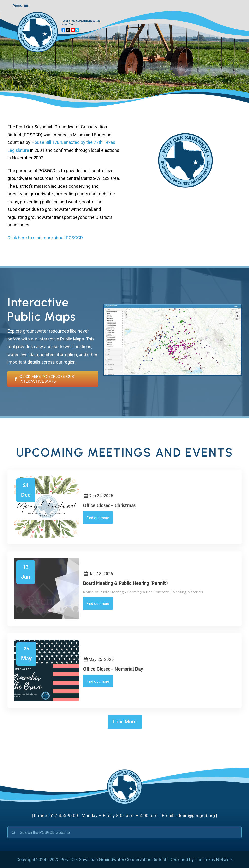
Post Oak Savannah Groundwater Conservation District (113, 859)
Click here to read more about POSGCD (45, 238)
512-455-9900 (64, 815)
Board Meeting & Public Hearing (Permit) (125, 583)
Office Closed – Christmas (109, 505)
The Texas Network (214, 859)
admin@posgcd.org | (196, 815)
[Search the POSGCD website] (124, 832)
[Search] (14, 832)
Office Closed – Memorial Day (113, 669)
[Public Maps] (172, 306)
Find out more (98, 518)
